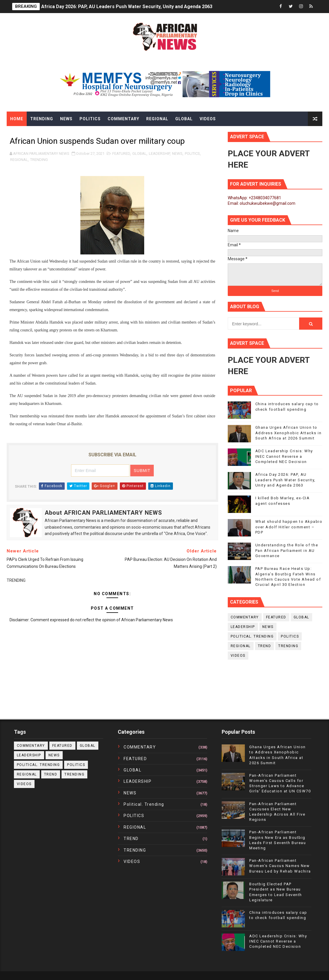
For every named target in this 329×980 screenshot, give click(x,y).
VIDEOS (238, 656)
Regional (157, 119)
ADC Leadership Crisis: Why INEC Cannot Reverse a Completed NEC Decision (284, 456)
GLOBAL (139, 154)
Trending (42, 119)
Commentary (123, 119)
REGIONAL (19, 160)
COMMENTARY (245, 617)
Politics (90, 119)
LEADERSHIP (159, 154)
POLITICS (192, 154)
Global (184, 119)
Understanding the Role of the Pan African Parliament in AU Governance (287, 550)
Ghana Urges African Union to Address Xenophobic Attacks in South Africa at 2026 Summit (289, 433)
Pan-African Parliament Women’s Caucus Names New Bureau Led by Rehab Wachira (280, 866)
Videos (208, 119)
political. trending (252, 636)
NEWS (177, 154)
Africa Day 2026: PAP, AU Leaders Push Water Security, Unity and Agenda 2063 (127, 7)
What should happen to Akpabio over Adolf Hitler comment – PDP (289, 527)
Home (17, 119)
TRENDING (39, 160)
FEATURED (121, 154)
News (66, 119)
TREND (265, 646)
